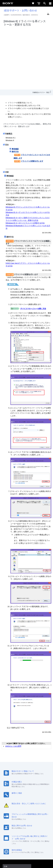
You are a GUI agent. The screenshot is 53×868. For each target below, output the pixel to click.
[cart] (39, 3)
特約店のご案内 (36, 824)
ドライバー (12, 41)
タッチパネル (38, 254)
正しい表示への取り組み (27, 855)
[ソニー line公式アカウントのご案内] (18, 834)
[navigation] (50, 3)
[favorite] (33, 3)
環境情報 (26, 828)
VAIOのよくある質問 (13, 685)
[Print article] (48, 15)
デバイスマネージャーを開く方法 (33, 247)
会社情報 (15, 824)
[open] (45, 3)
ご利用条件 (27, 849)
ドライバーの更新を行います (29, 100)
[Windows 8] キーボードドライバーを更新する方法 (25, 162)
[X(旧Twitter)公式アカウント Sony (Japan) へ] (24, 834)
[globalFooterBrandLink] (27, 863)
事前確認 (15, 88)
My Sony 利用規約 (39, 828)
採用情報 (24, 824)
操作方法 (15, 90)
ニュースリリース (14, 828)
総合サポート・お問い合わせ (20, 10)
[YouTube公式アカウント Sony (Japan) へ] (29, 834)
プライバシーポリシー (26, 852)
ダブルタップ (16, 257)
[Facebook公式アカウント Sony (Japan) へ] (35, 834)
